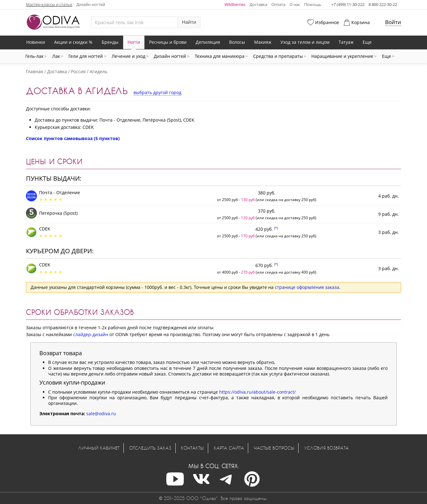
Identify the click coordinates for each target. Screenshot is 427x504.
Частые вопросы (274, 448)
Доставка (258, 4)
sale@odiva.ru (101, 413)
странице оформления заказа (307, 287)
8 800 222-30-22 (383, 4)
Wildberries (235, 4)
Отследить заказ (150, 448)
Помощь (313, 4)
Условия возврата (327, 448)
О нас (295, 4)
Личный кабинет (99, 448)
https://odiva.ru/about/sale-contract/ (257, 392)
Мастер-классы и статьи (49, 4)
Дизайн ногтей (91, 4)
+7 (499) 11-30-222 (348, 4)
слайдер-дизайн (91, 334)
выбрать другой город (157, 92)
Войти (393, 22)
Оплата (278, 4)
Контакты (192, 448)
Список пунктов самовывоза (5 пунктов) (73, 138)
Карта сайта (229, 448)
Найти (189, 22)
